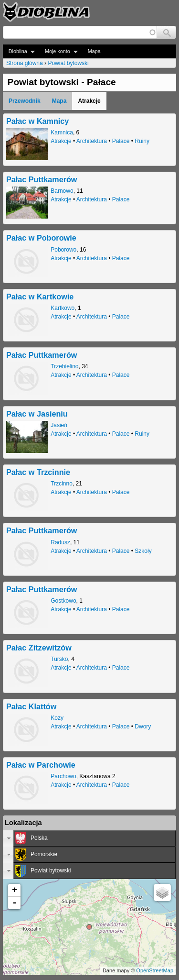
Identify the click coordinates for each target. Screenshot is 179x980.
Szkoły (143, 551)
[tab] (89, 838)
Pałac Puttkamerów (42, 179)
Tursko (59, 659)
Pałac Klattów (31, 706)
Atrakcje (61, 141)
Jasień (59, 425)
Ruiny (142, 141)
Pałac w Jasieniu (37, 414)
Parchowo (63, 776)
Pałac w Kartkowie (40, 297)
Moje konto (58, 51)
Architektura (92, 141)
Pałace (121, 141)
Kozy (57, 718)
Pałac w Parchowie (41, 765)
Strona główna (25, 63)
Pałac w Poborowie (41, 238)
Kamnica (62, 132)
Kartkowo (63, 308)
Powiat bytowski (68, 63)
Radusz (60, 542)
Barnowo (62, 191)
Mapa (94, 51)
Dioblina (19, 51)
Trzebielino (64, 366)
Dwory (143, 727)
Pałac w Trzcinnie (38, 472)
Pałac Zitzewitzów (39, 648)
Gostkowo (63, 601)
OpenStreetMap (155, 970)
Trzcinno (62, 484)
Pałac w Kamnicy (37, 121)
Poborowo (63, 250)
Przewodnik (25, 101)
